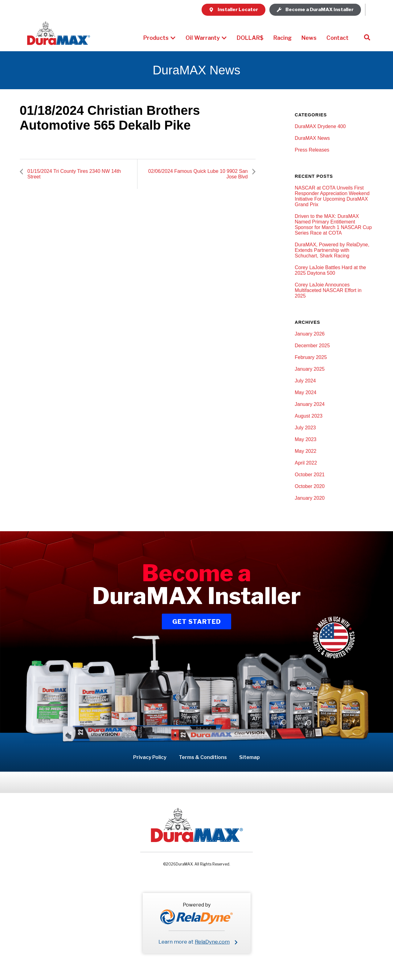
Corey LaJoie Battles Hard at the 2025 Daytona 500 (330, 270)
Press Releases (312, 150)
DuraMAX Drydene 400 (320, 126)
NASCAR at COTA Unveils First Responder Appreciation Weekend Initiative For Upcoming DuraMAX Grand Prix (332, 196)
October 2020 (310, 486)
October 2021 (310, 475)
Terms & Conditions (203, 757)
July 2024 (305, 381)
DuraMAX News (312, 138)
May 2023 (305, 439)
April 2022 (306, 463)
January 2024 (310, 404)
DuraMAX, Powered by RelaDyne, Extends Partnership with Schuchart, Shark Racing (332, 250)
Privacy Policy (150, 757)
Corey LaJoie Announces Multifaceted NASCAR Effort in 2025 (328, 290)
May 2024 (305, 392)
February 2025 (311, 357)
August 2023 (309, 416)
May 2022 (305, 451)
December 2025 (312, 346)
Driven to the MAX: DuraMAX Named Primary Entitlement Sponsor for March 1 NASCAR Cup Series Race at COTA (333, 225)
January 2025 (310, 369)
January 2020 (310, 498)
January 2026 (310, 334)
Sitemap (250, 757)
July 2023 (305, 428)
